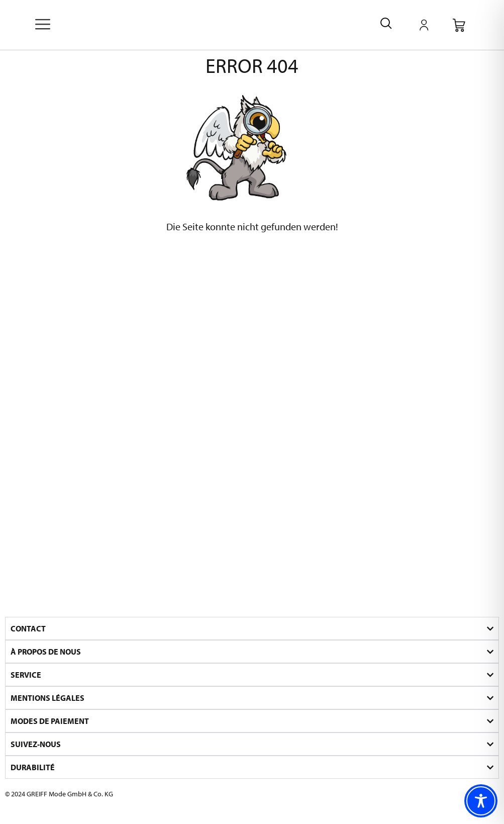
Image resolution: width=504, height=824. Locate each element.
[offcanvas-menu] (43, 25)
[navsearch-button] (386, 25)
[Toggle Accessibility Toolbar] (481, 801)
